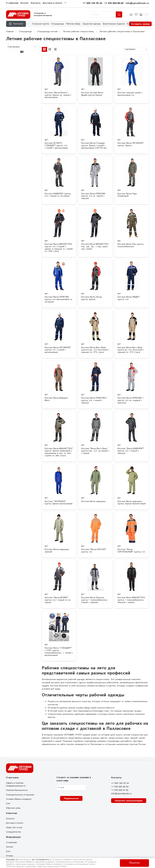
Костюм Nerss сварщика (93, 501)
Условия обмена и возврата (19, 799)
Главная (10, 32)
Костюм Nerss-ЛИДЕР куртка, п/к (128, 298)
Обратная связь (13, 808)
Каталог (25, 3)
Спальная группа (41, 24)
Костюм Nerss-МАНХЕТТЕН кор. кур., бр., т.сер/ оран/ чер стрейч (95, 247)
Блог (8, 804)
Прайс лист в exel (14, 828)
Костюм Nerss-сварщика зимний (57, 551)
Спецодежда (57, 24)
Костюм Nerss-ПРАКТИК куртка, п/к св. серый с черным (93, 196)
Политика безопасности (17, 790)
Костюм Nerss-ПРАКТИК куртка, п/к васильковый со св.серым (58, 299)
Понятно (134, 863)
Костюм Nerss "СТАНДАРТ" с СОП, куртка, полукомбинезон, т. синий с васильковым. (59, 652)
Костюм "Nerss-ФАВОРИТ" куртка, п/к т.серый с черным (131, 451)
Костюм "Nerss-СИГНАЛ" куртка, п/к (94, 551)
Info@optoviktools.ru (137, 3)
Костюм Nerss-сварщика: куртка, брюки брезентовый (132, 503)
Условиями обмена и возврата (49, 864)
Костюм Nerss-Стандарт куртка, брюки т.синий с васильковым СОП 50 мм (94, 146)
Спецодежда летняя (47, 32)
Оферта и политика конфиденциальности (16, 784)
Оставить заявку (140, 24)
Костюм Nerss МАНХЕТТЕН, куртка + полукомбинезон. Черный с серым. (131, 600)
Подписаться (71, 798)
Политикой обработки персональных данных (35, 862)
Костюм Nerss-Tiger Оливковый (127, 195)
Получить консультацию (129, 801)
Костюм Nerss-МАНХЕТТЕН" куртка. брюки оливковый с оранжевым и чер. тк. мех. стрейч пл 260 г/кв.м (59, 452)
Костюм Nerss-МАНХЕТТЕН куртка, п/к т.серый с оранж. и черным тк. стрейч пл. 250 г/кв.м (59, 248)
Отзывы (10, 856)
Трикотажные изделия (114, 24)
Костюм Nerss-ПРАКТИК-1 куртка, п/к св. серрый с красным (130, 400)
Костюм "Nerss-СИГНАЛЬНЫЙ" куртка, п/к (131, 551)
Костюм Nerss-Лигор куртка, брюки (92, 298)
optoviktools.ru (25, 860)
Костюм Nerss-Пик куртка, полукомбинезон (131, 245)
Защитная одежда (92, 24)
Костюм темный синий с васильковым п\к (130, 94)
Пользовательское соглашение (20, 795)
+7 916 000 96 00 (120, 787)
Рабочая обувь (73, 24)
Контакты (36, 3)
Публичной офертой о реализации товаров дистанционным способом (36, 866)
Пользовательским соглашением (69, 862)
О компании (12, 3)
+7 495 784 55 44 (92, 3)
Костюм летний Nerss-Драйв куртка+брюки (92, 94)
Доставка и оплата (52, 3)
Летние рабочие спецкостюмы (78, 32)
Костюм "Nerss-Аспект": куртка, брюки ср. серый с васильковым (58, 95)
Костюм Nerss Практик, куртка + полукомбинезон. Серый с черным (94, 600)
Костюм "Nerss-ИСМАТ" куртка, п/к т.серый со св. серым (58, 600)
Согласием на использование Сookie (79, 864)
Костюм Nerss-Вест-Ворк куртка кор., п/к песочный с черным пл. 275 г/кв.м (95, 350)
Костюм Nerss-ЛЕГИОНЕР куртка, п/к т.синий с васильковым (58, 350)
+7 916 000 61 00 (120, 790)
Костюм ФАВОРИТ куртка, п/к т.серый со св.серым (58, 195)
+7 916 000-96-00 (114, 3)
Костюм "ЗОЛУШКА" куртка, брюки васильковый (59, 503)
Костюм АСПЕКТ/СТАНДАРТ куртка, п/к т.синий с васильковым (56, 146)
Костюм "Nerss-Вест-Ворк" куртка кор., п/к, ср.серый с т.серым (95, 451)
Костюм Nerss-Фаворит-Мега (57, 399)
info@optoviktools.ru (121, 794)
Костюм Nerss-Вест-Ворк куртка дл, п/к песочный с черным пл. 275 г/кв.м (131, 350)
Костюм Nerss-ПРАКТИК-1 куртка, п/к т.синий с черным (94, 400)
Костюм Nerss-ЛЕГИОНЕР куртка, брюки (130, 144)
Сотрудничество (13, 832)
